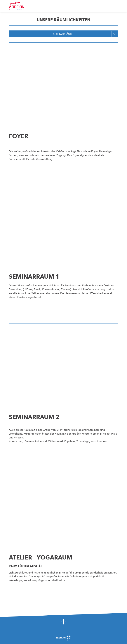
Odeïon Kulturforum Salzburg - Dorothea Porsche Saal (22, 6)
